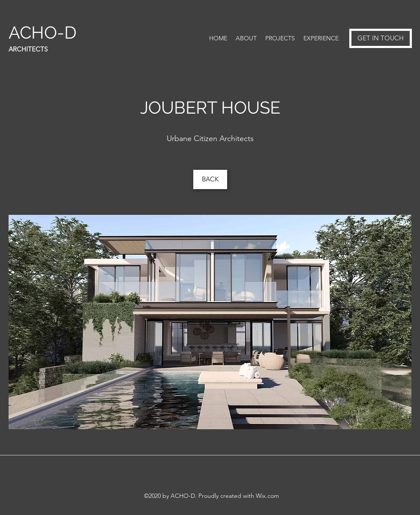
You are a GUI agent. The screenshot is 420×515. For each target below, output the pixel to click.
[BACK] (210, 179)
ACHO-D (45, 32)
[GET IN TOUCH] (381, 38)
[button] (210, 322)
